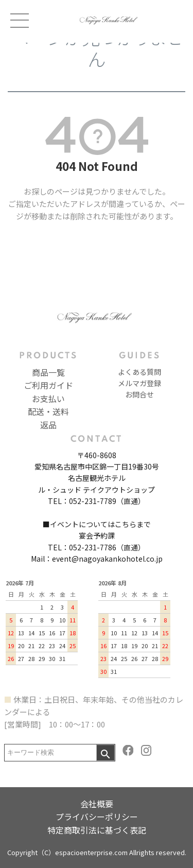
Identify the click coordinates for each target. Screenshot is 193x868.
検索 (105, 753)
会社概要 (97, 804)
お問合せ (139, 394)
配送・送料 (48, 411)
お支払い (48, 398)
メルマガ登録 (139, 383)
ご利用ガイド (48, 385)
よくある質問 (139, 372)
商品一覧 (48, 372)
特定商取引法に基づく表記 (97, 830)
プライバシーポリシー (97, 817)
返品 (48, 425)
